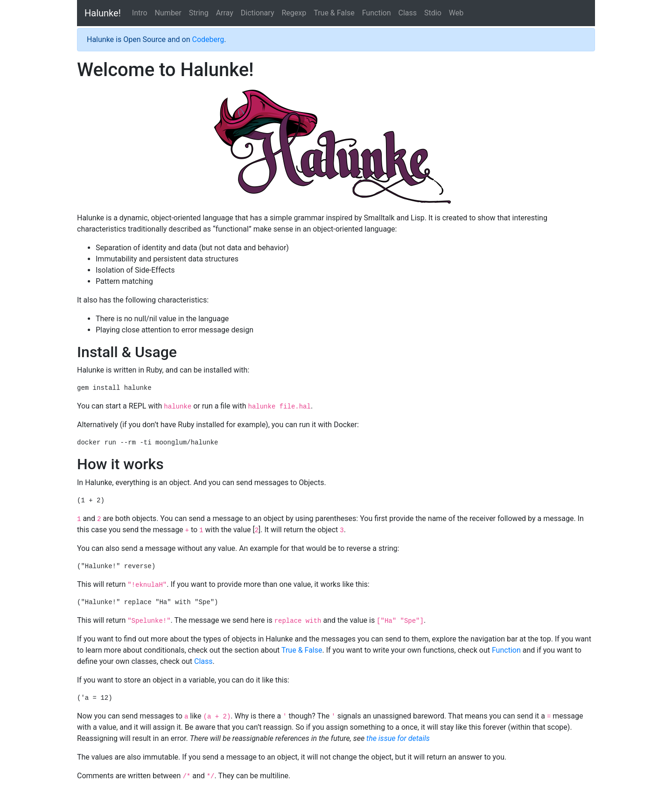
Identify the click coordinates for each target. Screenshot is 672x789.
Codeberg (208, 39)
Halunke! (103, 13)
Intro (140, 13)
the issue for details (398, 738)
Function (377, 13)
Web (456, 13)
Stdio (433, 13)
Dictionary (258, 13)
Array (225, 13)
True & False (334, 13)
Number (168, 13)
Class (407, 13)
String (199, 13)
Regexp (294, 13)
